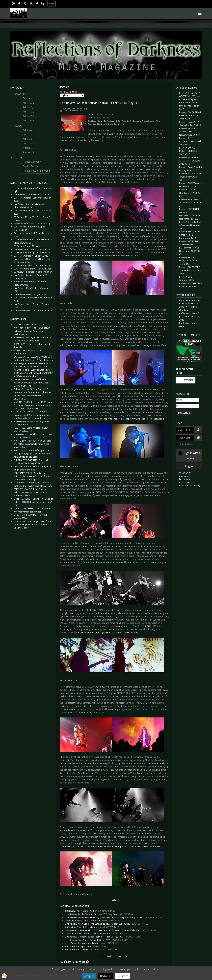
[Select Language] (72, 95)
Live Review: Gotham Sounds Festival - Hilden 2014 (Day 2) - (103, 937)
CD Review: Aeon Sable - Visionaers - (92, 927)
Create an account (190, 486)
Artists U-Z (29, 121)
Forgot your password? (185, 474)
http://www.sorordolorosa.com (75, 846)
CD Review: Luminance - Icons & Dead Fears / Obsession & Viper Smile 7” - (110, 930)
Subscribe (184, 413)
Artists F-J (28, 107)
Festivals (27, 98)
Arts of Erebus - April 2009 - (87, 946)
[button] (62, 962)
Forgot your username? (185, 481)
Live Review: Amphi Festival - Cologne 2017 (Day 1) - (99, 914)
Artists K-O (29, 112)
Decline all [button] (106, 976)
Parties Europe (31, 166)
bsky (52, 4)
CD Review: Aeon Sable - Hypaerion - (92, 921)
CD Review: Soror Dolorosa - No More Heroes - (97, 934)
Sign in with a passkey (189, 456)
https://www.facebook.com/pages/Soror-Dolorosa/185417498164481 (127, 846)
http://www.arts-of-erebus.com (81, 256)
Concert (20, 94)
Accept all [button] (89, 976)
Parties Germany (32, 162)
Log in (189, 466)
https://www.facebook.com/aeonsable (145, 419)
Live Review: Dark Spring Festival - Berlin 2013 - (97, 940)
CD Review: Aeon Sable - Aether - (90, 911)
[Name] (187, 400)
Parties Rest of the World (36, 171)
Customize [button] (122, 976)
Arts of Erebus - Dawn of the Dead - (91, 950)
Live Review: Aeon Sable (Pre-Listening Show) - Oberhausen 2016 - (107, 924)
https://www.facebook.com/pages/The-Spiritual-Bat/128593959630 (104, 633)
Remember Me (186, 444)
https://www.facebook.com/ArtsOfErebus (119, 256)
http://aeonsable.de (114, 419)
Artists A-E (28, 103)
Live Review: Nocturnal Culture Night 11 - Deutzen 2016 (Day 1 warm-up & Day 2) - (114, 917)
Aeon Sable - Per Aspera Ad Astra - (91, 943)
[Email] (187, 406)
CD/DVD (19, 126)
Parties (19, 158)
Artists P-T (28, 116)
